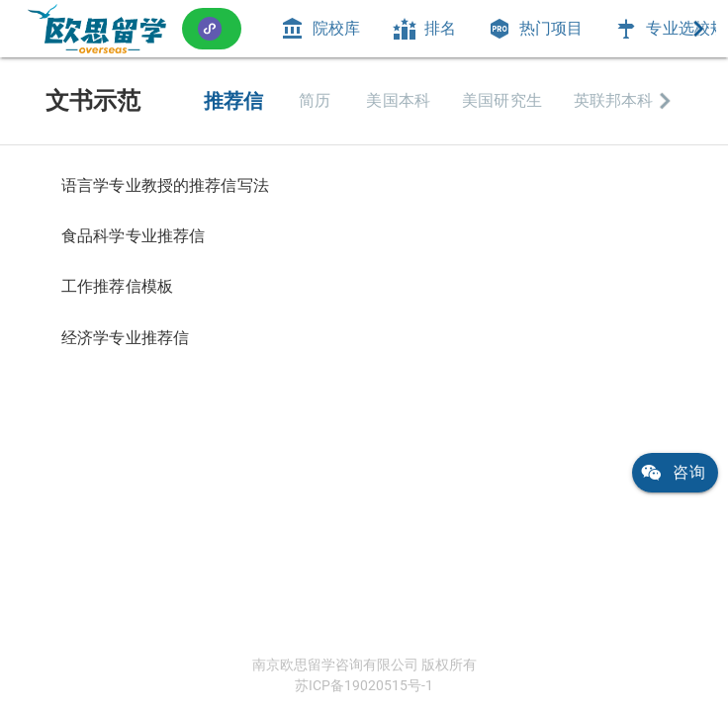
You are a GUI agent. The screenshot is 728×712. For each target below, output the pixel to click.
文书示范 (93, 101)
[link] (97, 29)
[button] (212, 28)
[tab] (320, 29)
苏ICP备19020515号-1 (364, 685)
